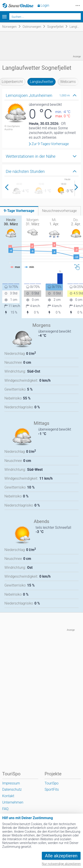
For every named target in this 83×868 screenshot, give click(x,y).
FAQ (5, 809)
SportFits (52, 789)
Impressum (11, 783)
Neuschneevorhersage (59, 211)
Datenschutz (12, 789)
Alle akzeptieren (61, 856)
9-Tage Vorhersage (19, 211)
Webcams (68, 82)
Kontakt (8, 796)
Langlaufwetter (41, 82)
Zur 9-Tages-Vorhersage (50, 144)
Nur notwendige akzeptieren (61, 864)
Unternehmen (13, 802)
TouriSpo (51, 783)
